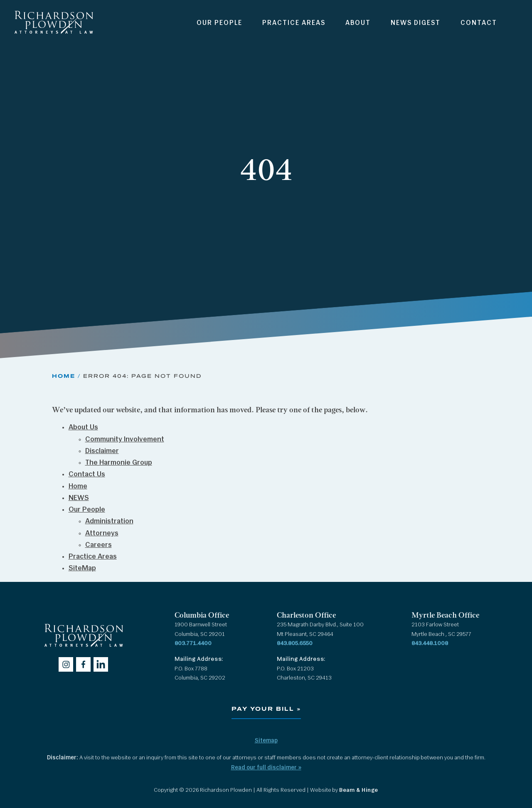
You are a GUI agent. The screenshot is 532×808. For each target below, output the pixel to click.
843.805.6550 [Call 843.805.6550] (295, 644)
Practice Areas (294, 23)
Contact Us (87, 474)
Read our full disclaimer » (266, 768)
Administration (109, 521)
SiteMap (82, 568)
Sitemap (266, 741)
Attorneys (102, 533)
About (358, 23)
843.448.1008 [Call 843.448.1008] (430, 644)
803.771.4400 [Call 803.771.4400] (193, 644)
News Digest (416, 23)
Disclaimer (102, 451)
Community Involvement (125, 440)
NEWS (79, 498)
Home (64, 376)
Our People (219, 23)
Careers (99, 545)
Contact (479, 23)
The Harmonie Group (119, 463)
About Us (83, 427)
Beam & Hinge (359, 790)
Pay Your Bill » (266, 709)
